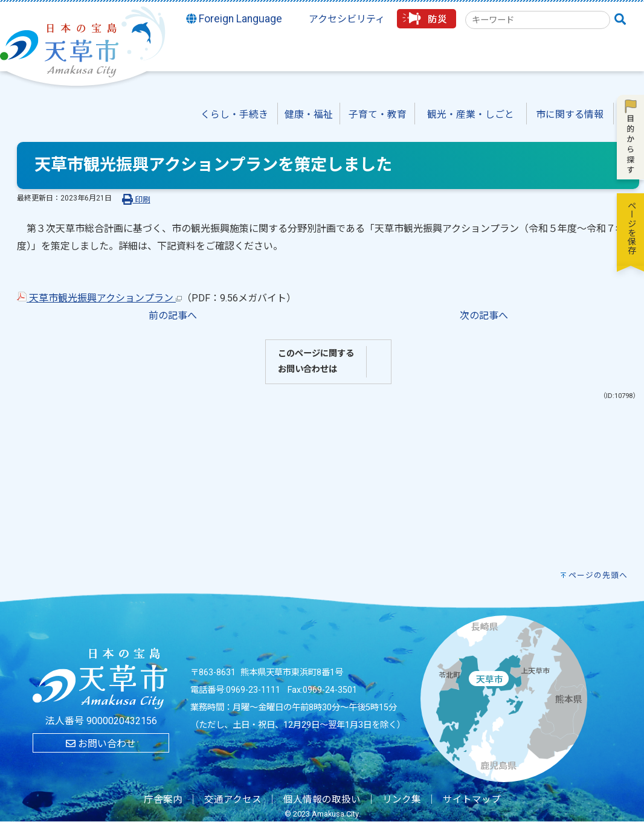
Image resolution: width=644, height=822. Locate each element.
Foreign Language (234, 19)
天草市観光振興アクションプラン (99, 298)
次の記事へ (484, 316)
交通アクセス (233, 800)
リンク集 (402, 800)
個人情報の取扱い (322, 800)
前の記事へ (173, 316)
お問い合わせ (101, 744)
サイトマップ (472, 800)
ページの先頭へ (598, 575)
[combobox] (538, 20)
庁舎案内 (163, 800)
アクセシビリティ (347, 19)
